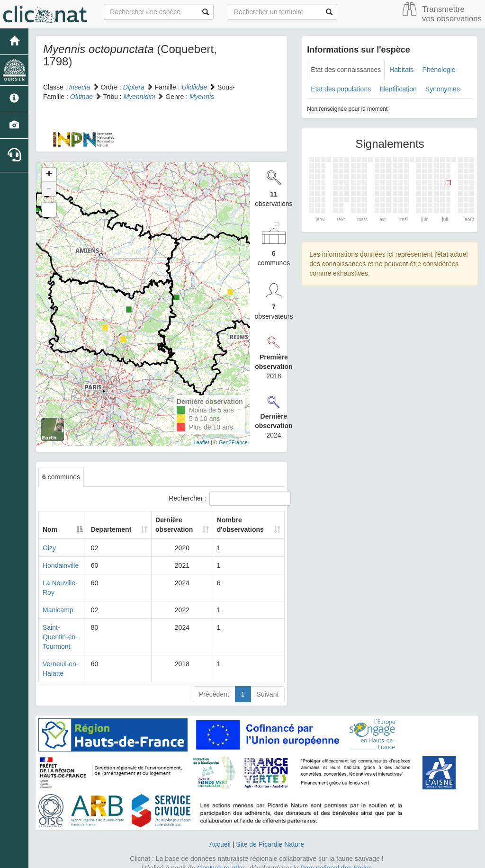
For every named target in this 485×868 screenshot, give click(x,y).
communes (61, 477)
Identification (398, 89)
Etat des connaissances (346, 70)
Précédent (214, 685)
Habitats (401, 70)
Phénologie (439, 70)
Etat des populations (341, 89)
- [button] (49, 189)
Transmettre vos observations (452, 14)
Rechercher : (227, 499)
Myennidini (139, 97)
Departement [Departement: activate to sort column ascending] (114, 529)
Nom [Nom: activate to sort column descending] (50, 529)
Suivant (268, 685)
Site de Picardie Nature (270, 835)
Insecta (79, 87)
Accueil (220, 835)
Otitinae (81, 97)
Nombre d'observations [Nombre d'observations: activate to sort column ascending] (239, 525)
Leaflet (202, 442)
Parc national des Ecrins (336, 859)
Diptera (134, 87)
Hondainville (61, 565)
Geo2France (233, 442)
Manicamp (58, 610)
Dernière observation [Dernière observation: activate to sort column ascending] (171, 525)
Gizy (49, 548)
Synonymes (443, 89)
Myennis (202, 97)
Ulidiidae (195, 87)
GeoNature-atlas (221, 859)
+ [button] (49, 175)
